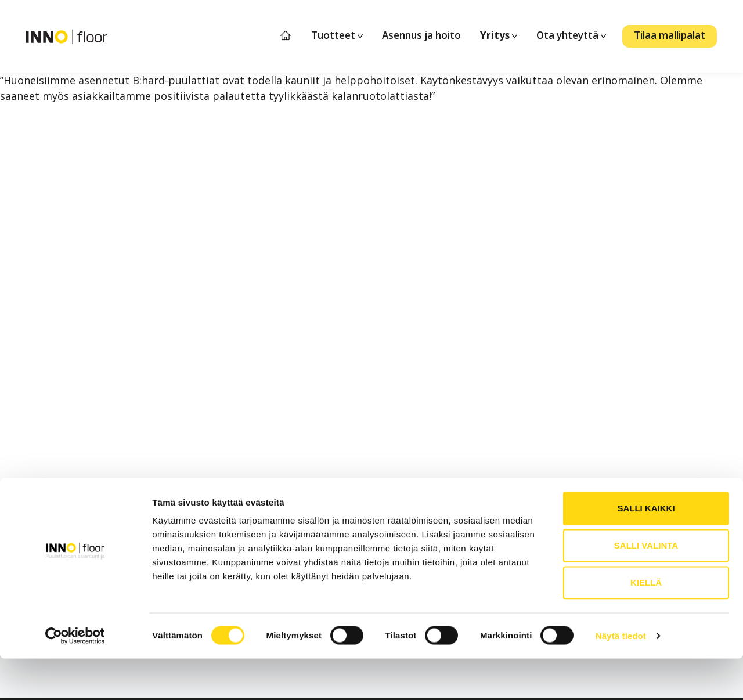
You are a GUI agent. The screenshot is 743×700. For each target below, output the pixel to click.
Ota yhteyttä (571, 35)
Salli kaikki (646, 549)
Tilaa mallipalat (670, 35)
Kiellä (646, 624)
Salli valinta (646, 587)
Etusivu (286, 36)
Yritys (499, 35)
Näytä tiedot (621, 677)
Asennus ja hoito (421, 35)
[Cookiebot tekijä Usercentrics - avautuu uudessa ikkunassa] (75, 677)
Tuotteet (337, 35)
